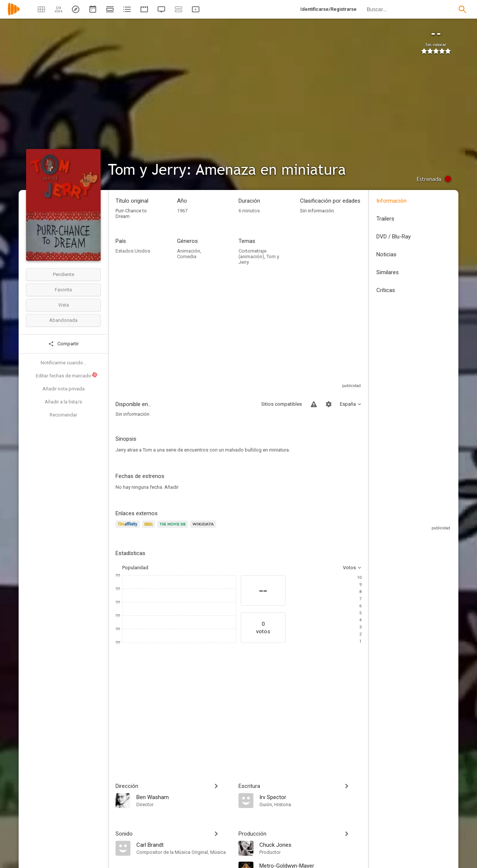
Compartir (63, 344)
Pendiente (64, 274)
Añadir (171, 487)
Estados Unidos (133, 251)
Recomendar (63, 415)
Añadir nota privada (64, 389)
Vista (64, 305)
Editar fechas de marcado (67, 375)
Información (391, 201)
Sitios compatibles (282, 404)
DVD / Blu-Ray (394, 237)
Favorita (63, 290)
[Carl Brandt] (184, 845)
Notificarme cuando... (64, 363)
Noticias (386, 254)
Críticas (386, 290)
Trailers (385, 219)
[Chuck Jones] (310, 845)
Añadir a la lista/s (63, 402)
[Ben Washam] (184, 797)
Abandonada (63, 320)
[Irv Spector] (310, 797)
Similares (388, 272)
